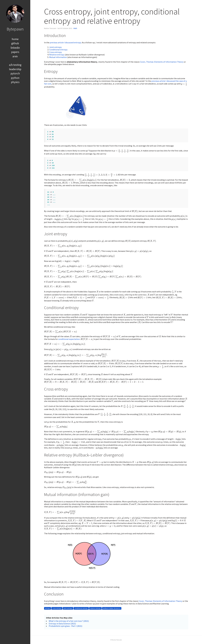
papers (15, 52)
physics (15, 82)
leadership (15, 69)
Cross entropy (56, 52)
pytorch (15, 73)
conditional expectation (69, 339)
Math (75, 28)
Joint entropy (55, 47)
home (15, 39)
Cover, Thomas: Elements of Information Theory (162, 62)
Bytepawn (15, 29)
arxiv (15, 56)
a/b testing (15, 65)
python (15, 78)
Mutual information (58, 57)
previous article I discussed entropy (65, 42)
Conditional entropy (58, 50)
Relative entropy (57, 55)
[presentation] (184, 84)
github (15, 43)
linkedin (15, 48)
